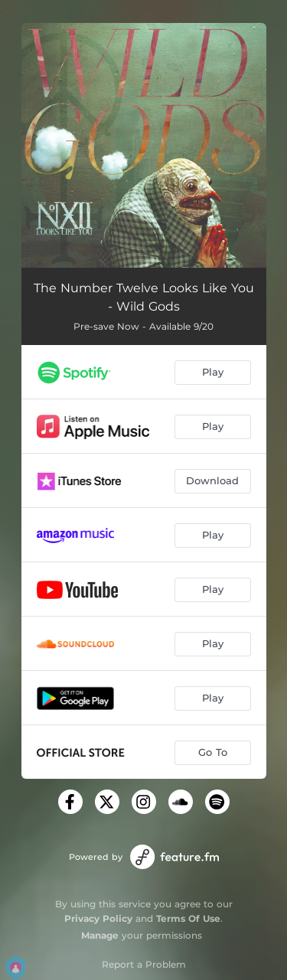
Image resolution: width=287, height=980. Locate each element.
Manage (100, 935)
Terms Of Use (188, 918)
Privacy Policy (98, 918)
